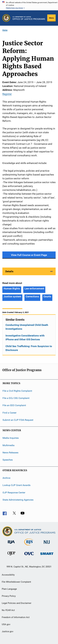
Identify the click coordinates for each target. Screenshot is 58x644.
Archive (6, 478)
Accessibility (8, 575)
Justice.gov (8, 631)
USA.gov (6, 624)
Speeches (8, 460)
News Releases (10, 453)
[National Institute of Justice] (47, 544)
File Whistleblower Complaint (16, 582)
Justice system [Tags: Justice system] (12, 296)
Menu (51, 18)
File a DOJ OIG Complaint (16, 398)
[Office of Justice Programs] (6, 18)
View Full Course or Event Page (29, 255)
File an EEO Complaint (14, 405)
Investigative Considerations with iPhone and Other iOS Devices (25, 337)
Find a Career (9, 413)
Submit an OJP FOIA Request (18, 420)
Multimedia (8, 445)
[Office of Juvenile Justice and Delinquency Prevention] (11, 556)
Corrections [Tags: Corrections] (32, 296)
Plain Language (9, 589)
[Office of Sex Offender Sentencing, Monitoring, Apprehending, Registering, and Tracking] (47, 555)
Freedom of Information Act (16, 617)
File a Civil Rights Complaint (17, 391)
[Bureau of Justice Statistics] (29, 546)
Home (5, 30)
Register (7, 94)
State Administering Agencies (18, 500)
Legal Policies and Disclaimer (17, 603)
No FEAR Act (8, 610)
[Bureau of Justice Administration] (11, 544)
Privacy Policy (9, 596)
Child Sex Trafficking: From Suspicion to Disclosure (29, 348)
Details (9, 271)
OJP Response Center (14, 492)
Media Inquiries (11, 438)
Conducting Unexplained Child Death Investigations (27, 327)
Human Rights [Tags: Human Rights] (12, 289)
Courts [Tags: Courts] (47, 296)
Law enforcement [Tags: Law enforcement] (34, 289)
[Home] (29, 18)
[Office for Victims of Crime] (29, 556)
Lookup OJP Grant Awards (16, 485)
